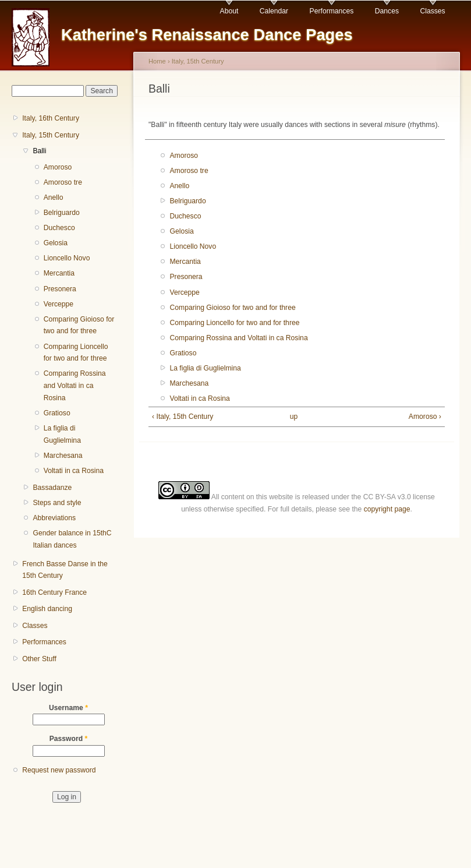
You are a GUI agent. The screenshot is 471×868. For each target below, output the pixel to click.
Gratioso (57, 413)
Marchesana (63, 456)
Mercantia (59, 273)
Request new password (59, 770)
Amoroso (58, 167)
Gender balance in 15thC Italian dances (72, 539)
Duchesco (59, 228)
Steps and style (57, 503)
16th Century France (54, 592)
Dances (387, 11)
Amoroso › (425, 417)
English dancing (47, 609)
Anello (54, 197)
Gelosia (56, 243)
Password (69, 739)
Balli (39, 151)
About (229, 11)
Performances (332, 11)
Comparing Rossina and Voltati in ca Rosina (75, 385)
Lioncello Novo (67, 258)
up (294, 417)
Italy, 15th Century (51, 135)
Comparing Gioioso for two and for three (79, 325)
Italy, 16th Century (51, 118)
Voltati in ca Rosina (74, 471)
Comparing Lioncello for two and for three (76, 353)
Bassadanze (52, 488)
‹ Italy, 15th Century (183, 417)
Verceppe (59, 304)
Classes (432, 11)
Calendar (274, 11)
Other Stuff (39, 659)
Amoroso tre (63, 182)
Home (157, 61)
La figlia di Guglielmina (62, 434)
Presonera (60, 289)
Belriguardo (62, 213)
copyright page (387, 509)
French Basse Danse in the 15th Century (65, 570)
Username (68, 708)
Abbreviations (54, 518)
